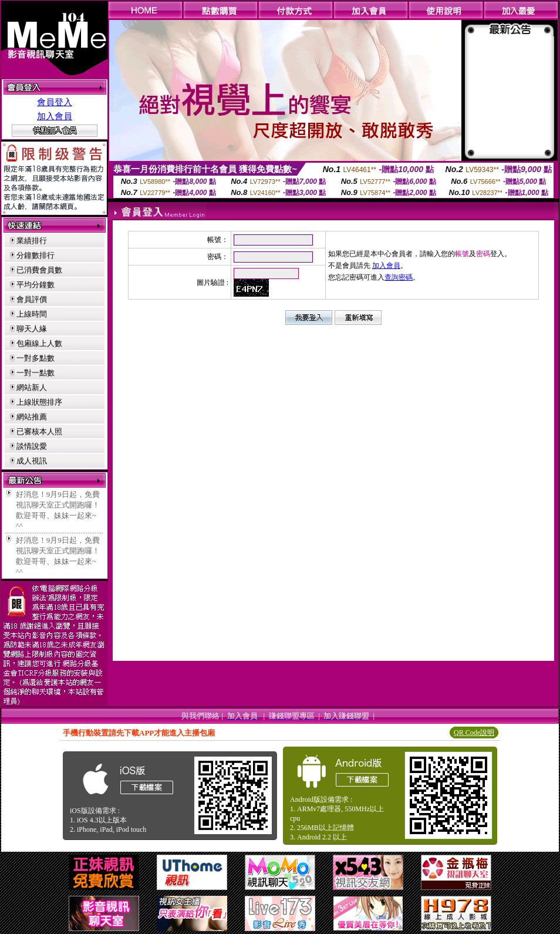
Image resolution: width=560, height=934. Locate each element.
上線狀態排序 (39, 402)
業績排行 (32, 241)
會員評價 (32, 299)
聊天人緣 (32, 329)
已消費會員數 (39, 270)
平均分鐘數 (36, 285)
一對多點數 (36, 358)
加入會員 (55, 116)
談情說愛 (32, 446)
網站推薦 (32, 417)
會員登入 (55, 102)
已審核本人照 (39, 431)
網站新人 (32, 387)
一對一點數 (36, 373)
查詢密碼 (399, 277)
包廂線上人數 (39, 343)
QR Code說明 (474, 733)
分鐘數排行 (36, 255)
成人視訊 (32, 461)
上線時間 (32, 314)
